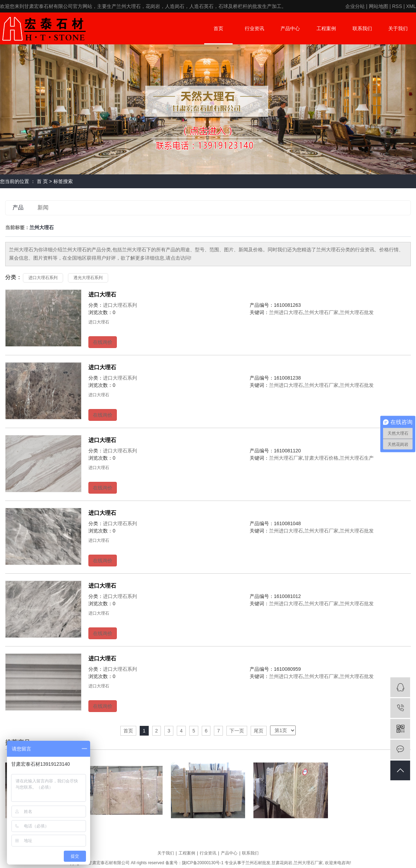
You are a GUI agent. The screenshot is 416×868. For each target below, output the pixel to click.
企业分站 (355, 6)
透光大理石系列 (88, 278)
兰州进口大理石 (286, 312)
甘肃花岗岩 (282, 863)
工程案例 (326, 28)
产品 (18, 207)
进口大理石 (102, 294)
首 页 (42, 181)
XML (411, 6)
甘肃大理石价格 (321, 458)
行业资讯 (254, 28)
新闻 (43, 207)
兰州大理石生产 (357, 458)
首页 (218, 28)
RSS (397, 6)
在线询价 (103, 342)
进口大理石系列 (43, 278)
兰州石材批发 (258, 863)
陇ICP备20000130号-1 (203, 863)
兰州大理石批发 (357, 312)
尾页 (259, 731)
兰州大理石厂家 (321, 312)
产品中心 (290, 28)
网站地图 (379, 6)
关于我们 (398, 28)
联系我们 (362, 28)
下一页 (237, 731)
